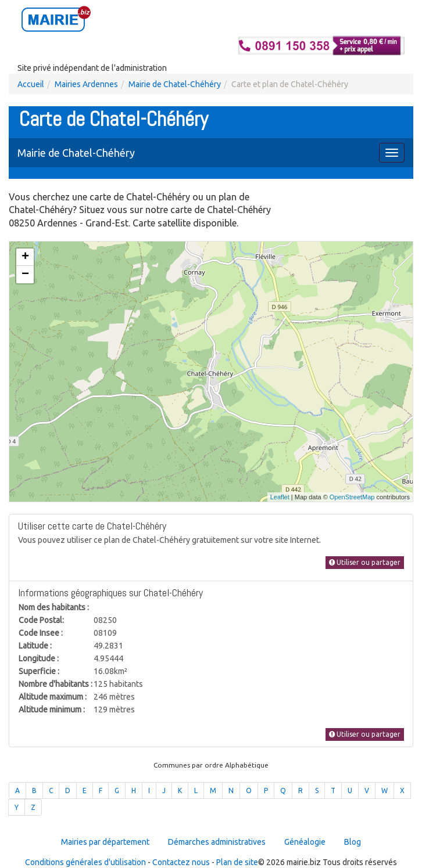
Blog (353, 842)
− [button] (25, 275)
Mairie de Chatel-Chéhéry (175, 84)
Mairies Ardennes (86, 84)
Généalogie (305, 842)
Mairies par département (105, 842)
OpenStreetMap (352, 497)
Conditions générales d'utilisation (85, 862)
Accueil (31, 84)
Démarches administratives (217, 842)
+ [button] (25, 257)
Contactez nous (181, 862)
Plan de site (237, 862)
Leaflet (280, 497)
